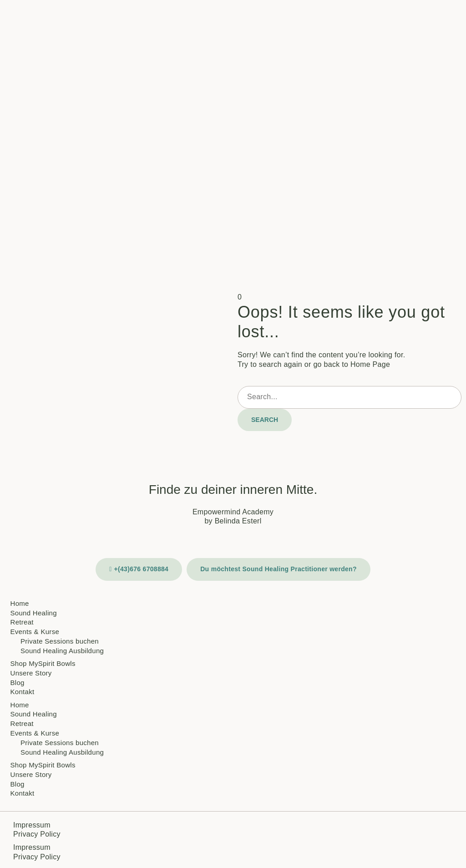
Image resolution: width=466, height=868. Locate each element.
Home (20, 603)
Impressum (32, 825)
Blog (18, 683)
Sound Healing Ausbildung (62, 651)
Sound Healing (34, 613)
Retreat (22, 622)
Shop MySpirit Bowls (43, 663)
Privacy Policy (37, 834)
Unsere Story (31, 673)
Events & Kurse (35, 632)
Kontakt (23, 692)
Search (265, 420)
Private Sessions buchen (60, 641)
